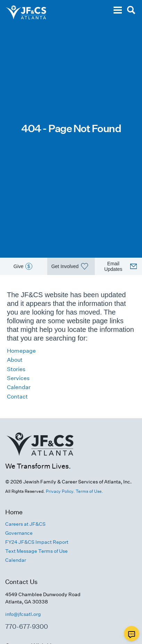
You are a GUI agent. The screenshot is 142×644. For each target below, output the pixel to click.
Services (18, 378)
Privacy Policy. (60, 491)
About (15, 360)
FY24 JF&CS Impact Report (37, 542)
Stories (16, 369)
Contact (17, 397)
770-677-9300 (27, 626)
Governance (19, 533)
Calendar (19, 387)
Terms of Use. (89, 491)
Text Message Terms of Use (36, 551)
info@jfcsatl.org (23, 614)
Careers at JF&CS (25, 524)
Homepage (21, 351)
